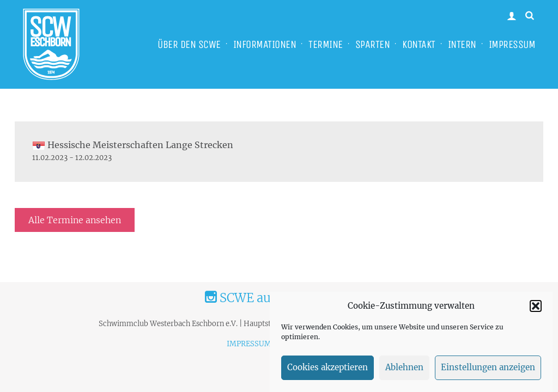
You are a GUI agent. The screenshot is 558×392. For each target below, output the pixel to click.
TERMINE (326, 44)
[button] (536, 309)
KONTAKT (419, 44)
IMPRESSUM (512, 44)
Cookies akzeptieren (327, 371)
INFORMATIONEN (265, 44)
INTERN (462, 44)
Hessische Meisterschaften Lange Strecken (133, 145)
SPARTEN (373, 44)
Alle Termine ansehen (75, 220)
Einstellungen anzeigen (488, 371)
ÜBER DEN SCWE (189, 44)
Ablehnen (404, 371)
